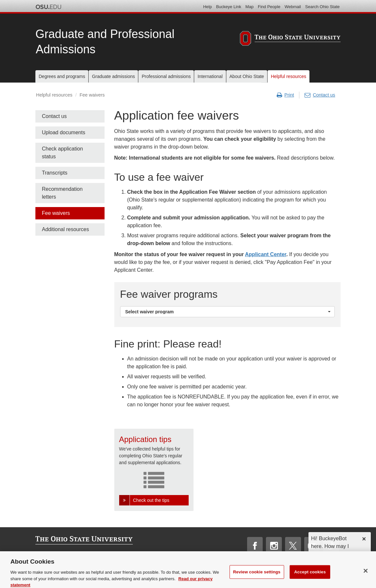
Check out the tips (151, 500)
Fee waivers (56, 213)
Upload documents (63, 132)
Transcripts (55, 173)
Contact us (320, 95)
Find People (269, 7)
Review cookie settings (257, 576)
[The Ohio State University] (290, 39)
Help (208, 7)
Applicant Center (266, 254)
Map (250, 7)
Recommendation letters (62, 193)
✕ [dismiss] (364, 539)
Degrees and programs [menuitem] (62, 76)
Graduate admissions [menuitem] (113, 76)
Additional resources (65, 229)
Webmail (293, 7)
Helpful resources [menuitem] (288, 76)
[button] (228, 312)
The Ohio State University (48, 7)
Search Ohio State (322, 7)
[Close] (366, 575)
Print (285, 95)
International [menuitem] (210, 76)
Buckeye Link (228, 7)
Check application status (62, 153)
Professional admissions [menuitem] (166, 76)
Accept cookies (310, 576)
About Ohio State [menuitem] (247, 76)
